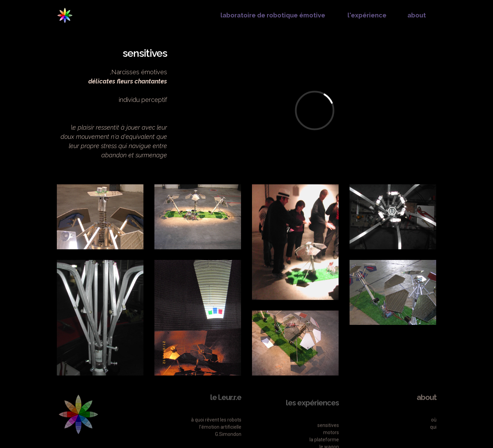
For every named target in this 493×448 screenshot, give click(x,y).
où (434, 429)
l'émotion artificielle (220, 436)
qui (433, 436)
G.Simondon (228, 444)
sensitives (328, 439)
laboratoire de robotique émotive (272, 15)
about (417, 15)
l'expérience (366, 15)
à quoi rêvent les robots (216, 429)
